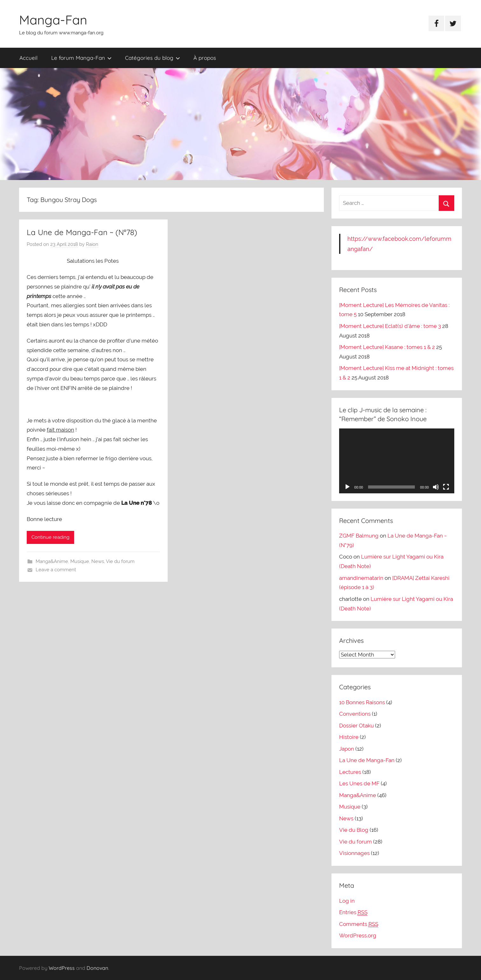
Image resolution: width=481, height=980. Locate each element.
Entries (353, 912)
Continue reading (50, 537)
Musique (80, 561)
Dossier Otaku (356, 726)
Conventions (355, 714)
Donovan (97, 968)
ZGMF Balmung (359, 536)
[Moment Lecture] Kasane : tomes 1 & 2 (387, 347)
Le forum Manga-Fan (81, 58)
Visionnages (354, 853)
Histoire (349, 737)
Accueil (28, 58)
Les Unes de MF (359, 783)
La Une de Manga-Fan (367, 760)
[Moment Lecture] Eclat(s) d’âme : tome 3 (390, 326)
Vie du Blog (354, 830)
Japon (347, 749)
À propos (205, 58)
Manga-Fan (53, 20)
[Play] (347, 487)
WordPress (62, 968)
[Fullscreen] (446, 487)
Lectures (350, 772)
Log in (347, 901)
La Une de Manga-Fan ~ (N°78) (82, 232)
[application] (397, 461)
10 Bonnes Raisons (362, 702)
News (98, 561)
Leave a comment (56, 570)
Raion (92, 244)
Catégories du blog (153, 58)
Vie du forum (120, 561)
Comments (359, 924)
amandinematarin (361, 578)
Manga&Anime (52, 561)
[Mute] (436, 487)
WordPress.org (358, 935)
